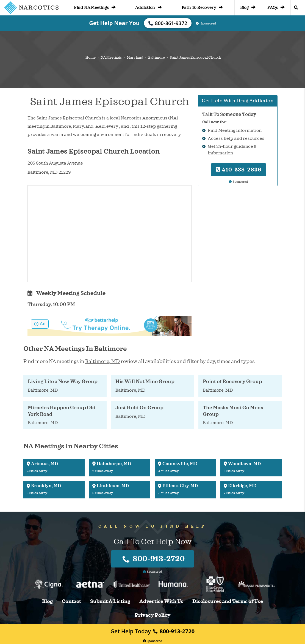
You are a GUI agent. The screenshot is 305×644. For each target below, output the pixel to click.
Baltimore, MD (102, 361)
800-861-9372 (168, 23)
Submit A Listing (110, 601)
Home (91, 58)
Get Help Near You (114, 23)
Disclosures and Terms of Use (228, 601)
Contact (71, 601)
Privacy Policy (152, 615)
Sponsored (153, 641)
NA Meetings (111, 58)
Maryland (135, 58)
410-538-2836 (239, 170)
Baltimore (156, 58)
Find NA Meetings (95, 8)
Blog (248, 8)
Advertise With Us (161, 601)
